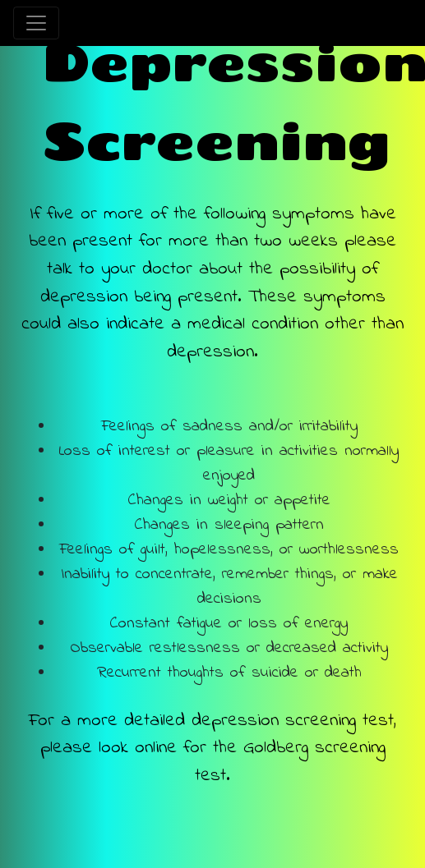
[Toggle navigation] (36, 23)
